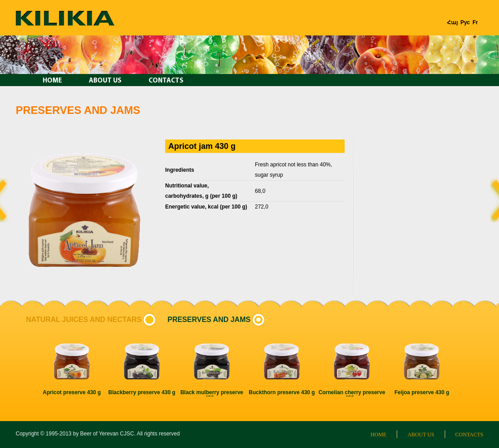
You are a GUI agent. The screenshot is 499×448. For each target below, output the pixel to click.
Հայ (452, 22)
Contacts (166, 81)
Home (52, 81)
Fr (475, 22)
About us (105, 81)
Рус (465, 22)
